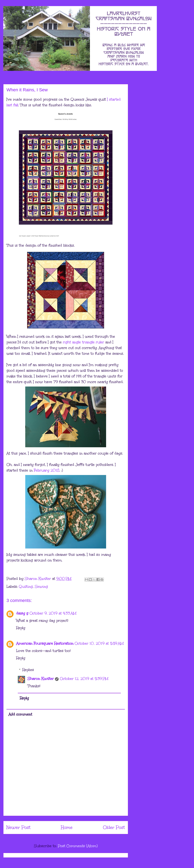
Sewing (41, 587)
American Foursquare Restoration (45, 643)
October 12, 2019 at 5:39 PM (84, 679)
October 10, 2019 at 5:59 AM (99, 643)
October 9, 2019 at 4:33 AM (53, 613)
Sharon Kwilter (41, 679)
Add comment (20, 714)
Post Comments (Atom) (78, 846)
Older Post (114, 827)
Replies (28, 670)
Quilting (26, 587)
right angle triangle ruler (83, 342)
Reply (21, 628)
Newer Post (18, 827)
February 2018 (46, 470)
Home (67, 827)
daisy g (22, 613)
